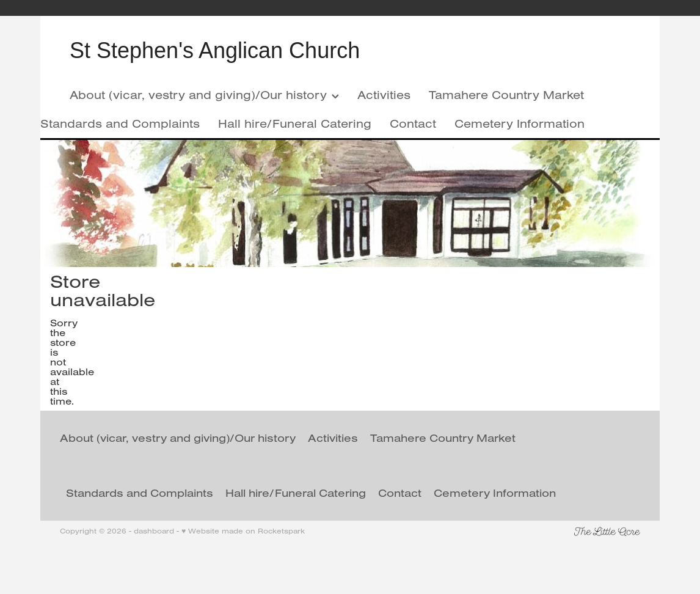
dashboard (154, 531)
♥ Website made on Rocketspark (243, 531)
